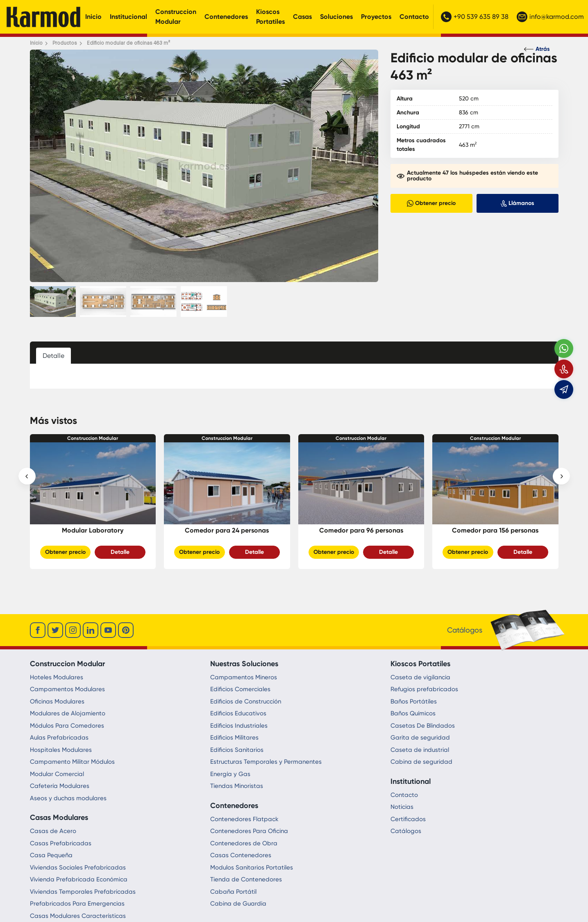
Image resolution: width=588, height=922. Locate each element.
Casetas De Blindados (423, 726)
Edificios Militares (234, 738)
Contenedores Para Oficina (249, 831)
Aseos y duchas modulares (68, 798)
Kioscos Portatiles (270, 17)
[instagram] (73, 630)
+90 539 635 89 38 (475, 17)
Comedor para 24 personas (227, 530)
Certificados (408, 819)
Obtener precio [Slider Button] (65, 552)
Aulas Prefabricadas (59, 738)
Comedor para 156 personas (495, 530)
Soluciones (336, 17)
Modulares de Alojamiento (68, 713)
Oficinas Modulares (57, 701)
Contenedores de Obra (244, 843)
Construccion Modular (176, 17)
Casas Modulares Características (78, 916)
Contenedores (226, 17)
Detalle (120, 552)
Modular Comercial (57, 774)
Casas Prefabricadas (61, 843)
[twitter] (55, 630)
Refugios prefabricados (424, 689)
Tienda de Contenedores (246, 879)
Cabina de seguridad (421, 762)
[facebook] (38, 630)
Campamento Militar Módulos (72, 762)
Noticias (402, 807)
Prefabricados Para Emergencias (77, 904)
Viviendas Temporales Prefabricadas (83, 892)
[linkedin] (91, 630)
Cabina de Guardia (238, 904)
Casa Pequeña (51, 855)
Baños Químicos (413, 713)
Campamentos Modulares (67, 689)
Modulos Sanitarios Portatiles (252, 867)
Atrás (537, 49)
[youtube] (108, 630)
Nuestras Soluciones (244, 664)
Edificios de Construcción (246, 701)
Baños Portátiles (414, 701)
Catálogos (406, 831)
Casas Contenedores (241, 855)
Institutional (411, 781)
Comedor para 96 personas (361, 530)
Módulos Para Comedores (67, 726)
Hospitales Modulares (61, 750)
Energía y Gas (230, 774)
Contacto (414, 17)
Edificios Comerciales (240, 689)
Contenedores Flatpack (244, 819)
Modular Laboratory (93, 530)
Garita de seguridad (420, 738)
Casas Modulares (59, 817)
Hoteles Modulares (57, 677)
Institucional (128, 17)
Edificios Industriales (239, 726)
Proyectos (376, 17)
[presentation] (27, 476)
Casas (302, 17)
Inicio (93, 17)
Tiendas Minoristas (237, 786)
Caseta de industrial (420, 750)
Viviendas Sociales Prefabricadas (78, 867)
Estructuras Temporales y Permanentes (266, 762)
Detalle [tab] (53, 356)
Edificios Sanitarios (237, 750)
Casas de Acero (53, 831)
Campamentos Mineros (244, 677)
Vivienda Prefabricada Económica (79, 879)
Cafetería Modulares (60, 786)
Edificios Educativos (238, 713)
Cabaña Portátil (233, 892)
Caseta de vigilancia (420, 677)
